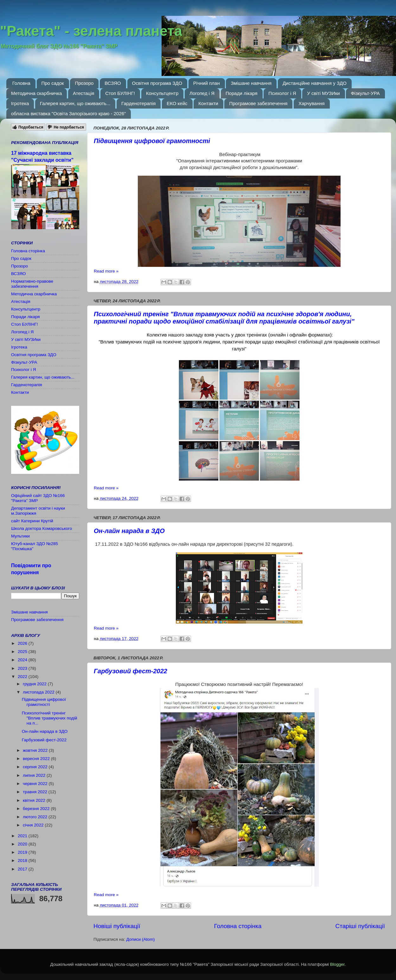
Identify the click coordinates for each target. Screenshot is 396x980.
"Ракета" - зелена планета (91, 31)
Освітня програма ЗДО (157, 83)
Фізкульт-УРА (365, 93)
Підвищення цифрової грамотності (152, 141)
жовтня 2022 (36, 750)
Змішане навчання (251, 83)
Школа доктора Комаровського (42, 528)
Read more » (106, 271)
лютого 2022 (36, 817)
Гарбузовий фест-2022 (131, 671)
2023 (23, 668)
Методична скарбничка (36, 93)
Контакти (208, 103)
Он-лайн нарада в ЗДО (129, 531)
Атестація (83, 93)
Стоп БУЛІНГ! (120, 93)
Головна (21, 83)
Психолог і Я (282, 93)
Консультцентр (162, 93)
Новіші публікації (117, 926)
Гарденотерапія (138, 103)
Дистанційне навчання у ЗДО (315, 83)
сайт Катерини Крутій (32, 521)
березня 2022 (37, 809)
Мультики (20, 536)
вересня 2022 (37, 759)
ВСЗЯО (113, 83)
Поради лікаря (242, 93)
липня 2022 (35, 775)
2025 (23, 652)
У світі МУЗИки (323, 93)
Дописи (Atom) (140, 939)
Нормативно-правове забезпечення (32, 284)
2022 (23, 677)
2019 (23, 852)
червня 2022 (36, 784)
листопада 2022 (39, 692)
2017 (23, 869)
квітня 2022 (35, 800)
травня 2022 (36, 792)
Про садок (53, 83)
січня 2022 (34, 825)
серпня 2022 (36, 767)
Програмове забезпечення (258, 103)
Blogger (337, 964)
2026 (23, 643)
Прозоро (84, 83)
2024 (23, 660)
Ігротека (20, 103)
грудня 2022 (35, 684)
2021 (23, 836)
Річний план (207, 83)
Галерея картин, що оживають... (75, 103)
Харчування (312, 103)
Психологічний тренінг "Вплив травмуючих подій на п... (50, 718)
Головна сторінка (238, 926)
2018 (23, 861)
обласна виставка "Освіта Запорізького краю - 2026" (68, 113)
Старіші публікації (360, 926)
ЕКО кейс (177, 103)
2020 (23, 844)
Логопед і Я (202, 93)
